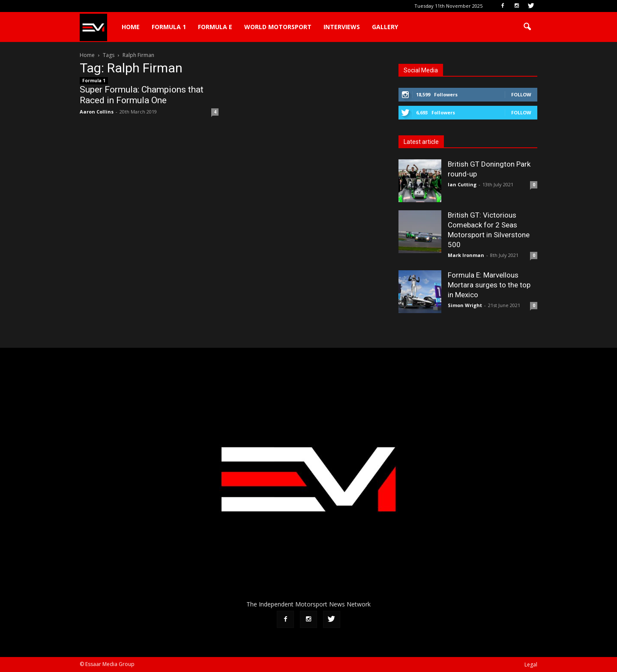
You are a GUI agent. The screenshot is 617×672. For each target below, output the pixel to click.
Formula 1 (169, 27)
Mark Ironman (466, 255)
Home (131, 27)
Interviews (342, 27)
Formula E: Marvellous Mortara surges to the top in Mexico (489, 285)
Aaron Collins (97, 112)
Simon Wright (465, 305)
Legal (531, 665)
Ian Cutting (462, 184)
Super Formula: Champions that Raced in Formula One (142, 95)
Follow (521, 94)
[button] (527, 27)
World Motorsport (278, 27)
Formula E (215, 27)
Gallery (385, 27)
